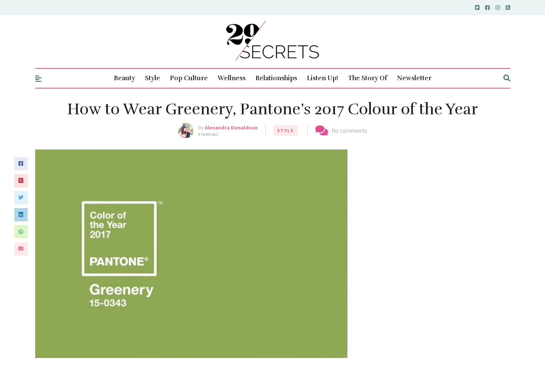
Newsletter (414, 78)
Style (153, 78)
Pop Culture (189, 78)
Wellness (232, 78)
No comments (349, 131)
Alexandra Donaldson (231, 128)
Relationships (276, 78)
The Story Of (367, 78)
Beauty (125, 78)
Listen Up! (322, 78)
